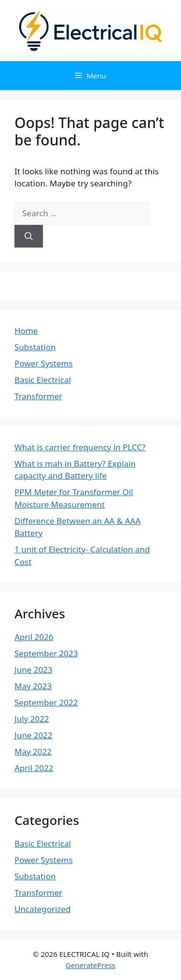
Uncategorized (43, 909)
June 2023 (34, 670)
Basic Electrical (43, 380)
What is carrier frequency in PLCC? (80, 447)
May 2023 (33, 686)
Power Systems (44, 363)
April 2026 (34, 637)
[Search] (29, 236)
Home (26, 331)
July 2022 (32, 719)
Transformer (38, 396)
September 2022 (46, 702)
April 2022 (34, 768)
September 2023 (46, 653)
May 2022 (33, 751)
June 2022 (34, 735)
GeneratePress (90, 965)
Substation (35, 347)
